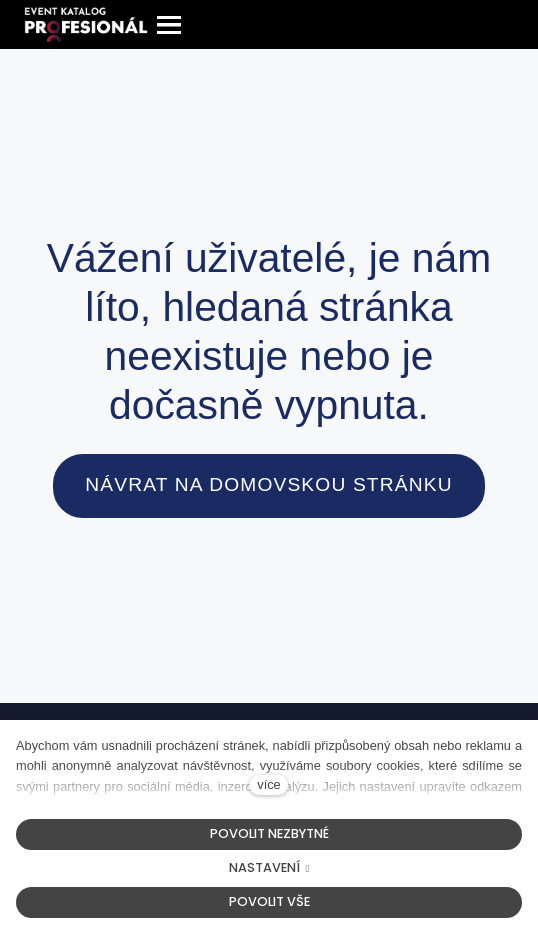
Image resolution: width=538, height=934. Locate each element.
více (268, 784)
